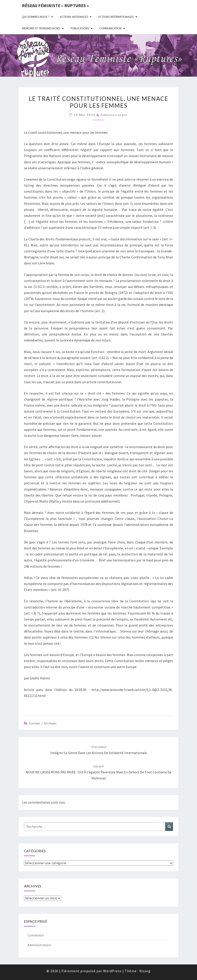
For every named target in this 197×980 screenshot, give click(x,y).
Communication (110, 28)
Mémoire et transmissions (41, 28)
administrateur (114, 115)
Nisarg (145, 971)
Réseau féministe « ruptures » (55, 5)
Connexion (36, 935)
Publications (80, 28)
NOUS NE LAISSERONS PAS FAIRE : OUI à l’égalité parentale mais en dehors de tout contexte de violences (99, 772)
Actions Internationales (116, 17)
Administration (39, 945)
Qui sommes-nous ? (36, 17)
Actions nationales (74, 17)
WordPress (112, 971)
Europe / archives (43, 723)
